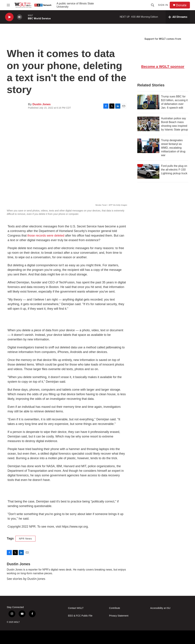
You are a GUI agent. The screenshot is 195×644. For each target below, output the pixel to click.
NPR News (25, 539)
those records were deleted (46, 236)
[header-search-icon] (153, 5)
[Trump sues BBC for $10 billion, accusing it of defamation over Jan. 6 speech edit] (148, 102)
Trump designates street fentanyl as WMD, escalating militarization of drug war (173, 148)
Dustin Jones (41, 104)
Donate (181, 5)
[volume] (20, 17)
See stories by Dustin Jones (26, 579)
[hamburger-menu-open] (8, 5)
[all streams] (178, 17)
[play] (9, 17)
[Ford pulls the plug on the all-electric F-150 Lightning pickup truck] (148, 171)
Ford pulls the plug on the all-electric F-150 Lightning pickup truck (174, 170)
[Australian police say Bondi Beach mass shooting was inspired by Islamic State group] (148, 124)
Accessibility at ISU (160, 608)
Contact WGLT (76, 608)
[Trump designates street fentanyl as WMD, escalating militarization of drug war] (148, 146)
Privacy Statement (119, 616)
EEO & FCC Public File (80, 616)
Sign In (163, 5)
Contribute (115, 608)
